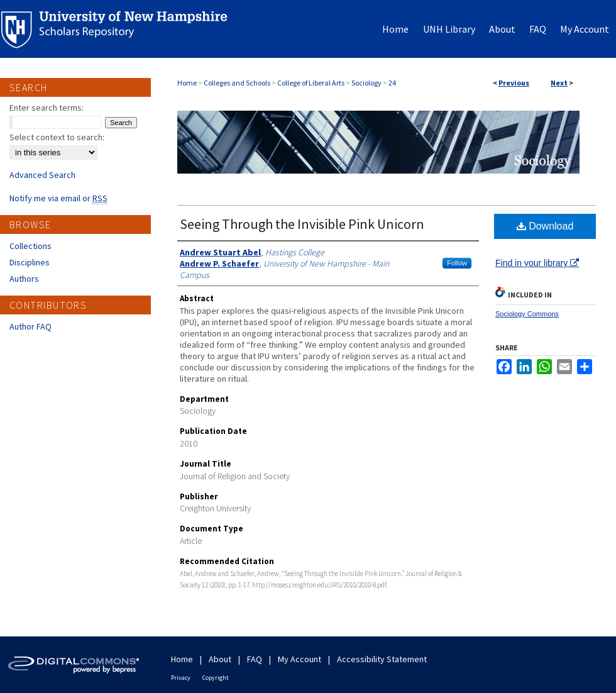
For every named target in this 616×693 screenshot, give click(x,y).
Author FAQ (30, 326)
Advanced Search (42, 175)
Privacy (181, 678)
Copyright (216, 678)
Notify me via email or (58, 198)
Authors (24, 279)
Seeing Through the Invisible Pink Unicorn (302, 224)
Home (187, 83)
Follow (457, 263)
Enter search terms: (47, 108)
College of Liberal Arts (311, 83)
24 (392, 83)
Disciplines (30, 262)
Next (559, 83)
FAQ (255, 659)
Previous (514, 83)
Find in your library (537, 263)
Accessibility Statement (382, 659)
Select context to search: (57, 137)
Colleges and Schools (237, 83)
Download (545, 226)
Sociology (366, 83)
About (220, 659)
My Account (300, 659)
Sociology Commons (527, 314)
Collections (30, 246)
